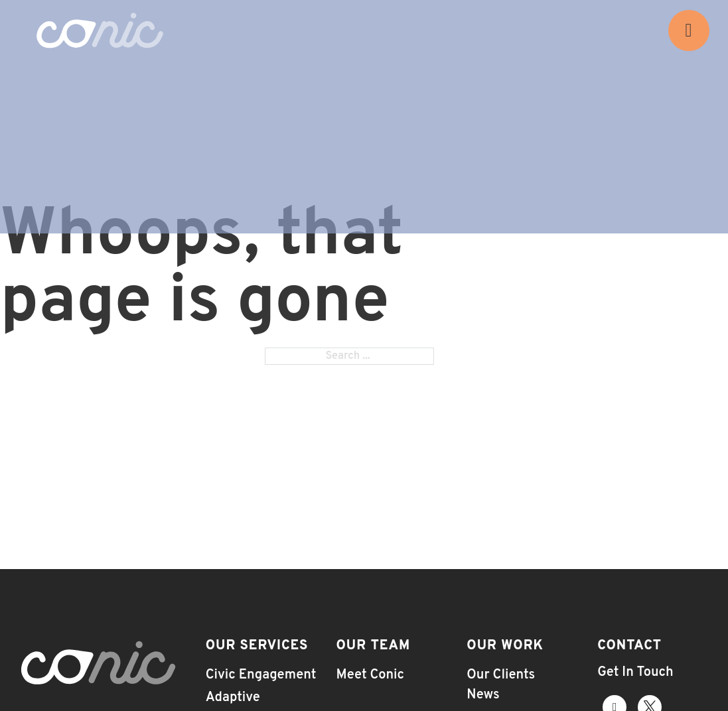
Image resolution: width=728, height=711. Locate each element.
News (483, 695)
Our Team (373, 646)
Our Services (257, 646)
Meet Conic (370, 675)
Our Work (505, 646)
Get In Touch (635, 673)
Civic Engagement (261, 675)
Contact (629, 646)
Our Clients (501, 675)
